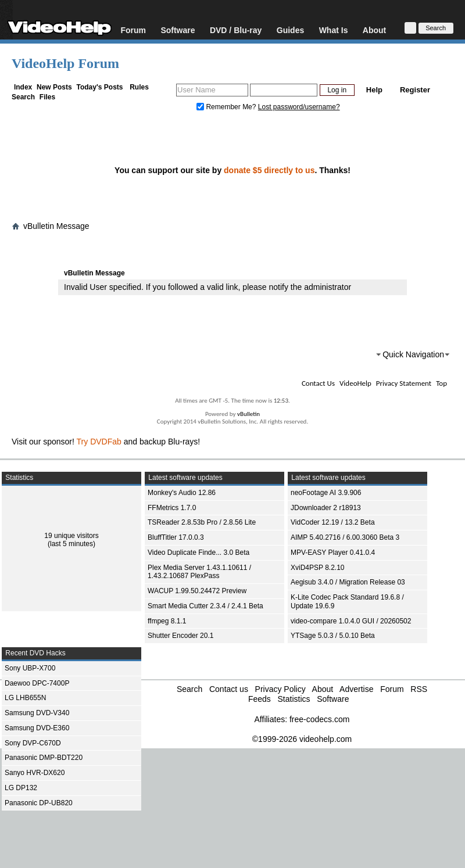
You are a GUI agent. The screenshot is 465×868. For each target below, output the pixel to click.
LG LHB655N (25, 698)
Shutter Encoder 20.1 (180, 636)
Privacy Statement (404, 383)
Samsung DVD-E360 (37, 728)
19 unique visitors (71, 536)
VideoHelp (355, 383)
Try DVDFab (99, 442)
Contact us (229, 689)
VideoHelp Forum (65, 63)
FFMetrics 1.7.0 (172, 508)
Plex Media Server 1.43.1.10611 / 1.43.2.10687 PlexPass (199, 572)
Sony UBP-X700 (30, 668)
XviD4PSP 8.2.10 (318, 568)
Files (47, 97)
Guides (290, 30)
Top (441, 383)
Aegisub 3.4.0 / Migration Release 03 (348, 582)
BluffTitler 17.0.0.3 (176, 537)
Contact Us (318, 383)
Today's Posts (99, 87)
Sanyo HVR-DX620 (35, 773)
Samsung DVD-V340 (37, 713)
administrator (328, 287)
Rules (139, 87)
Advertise (356, 689)
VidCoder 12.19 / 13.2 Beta (333, 522)
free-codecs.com (319, 719)
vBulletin (248, 414)
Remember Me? (227, 107)
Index (23, 87)
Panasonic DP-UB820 (39, 803)
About (374, 30)
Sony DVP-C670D (33, 743)
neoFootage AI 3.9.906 (326, 493)
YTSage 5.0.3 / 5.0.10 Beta (333, 636)
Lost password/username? (299, 107)
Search (23, 97)
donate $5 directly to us (269, 170)
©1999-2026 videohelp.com (302, 739)
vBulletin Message (56, 226)
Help (374, 90)
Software (178, 30)
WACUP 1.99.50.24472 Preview (197, 591)
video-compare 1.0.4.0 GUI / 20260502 (351, 621)
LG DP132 (21, 788)
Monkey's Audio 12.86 (182, 493)
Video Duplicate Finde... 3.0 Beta (198, 553)
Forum (133, 30)
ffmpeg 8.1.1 (167, 621)
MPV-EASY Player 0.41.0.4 (333, 553)
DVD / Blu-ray (236, 30)
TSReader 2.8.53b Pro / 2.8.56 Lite (202, 522)
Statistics (294, 699)
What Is (334, 30)
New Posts (54, 87)
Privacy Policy (280, 689)
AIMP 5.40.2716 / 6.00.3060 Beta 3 (345, 537)
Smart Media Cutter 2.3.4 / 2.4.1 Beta (205, 606)
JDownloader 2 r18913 (326, 508)
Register (415, 90)
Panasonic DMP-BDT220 (44, 758)
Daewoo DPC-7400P (37, 683)
